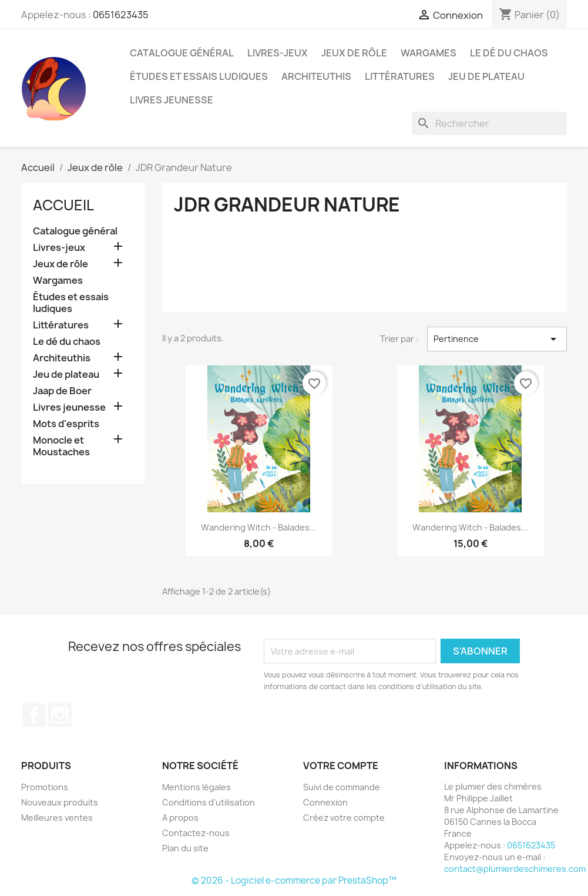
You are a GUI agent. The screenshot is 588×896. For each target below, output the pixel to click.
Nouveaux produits (60, 802)
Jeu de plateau (486, 76)
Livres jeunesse (172, 100)
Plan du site (185, 848)
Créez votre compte (344, 818)
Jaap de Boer (62, 391)
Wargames (429, 53)
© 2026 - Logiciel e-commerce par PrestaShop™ (294, 880)
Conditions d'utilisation (209, 802)
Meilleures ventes (57, 818)
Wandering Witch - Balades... (259, 527)
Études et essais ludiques (199, 76)
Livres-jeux (278, 53)
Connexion (325, 802)
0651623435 (121, 15)
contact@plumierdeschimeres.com (515, 869)
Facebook (34, 715)
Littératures (400, 76)
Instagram (60, 715)
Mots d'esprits (66, 424)
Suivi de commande (342, 787)
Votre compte (341, 766)
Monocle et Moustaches (61, 446)
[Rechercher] (489, 123)
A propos (180, 818)
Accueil (63, 205)
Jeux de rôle (354, 53)
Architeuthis (316, 76)
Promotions (45, 787)
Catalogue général (182, 53)
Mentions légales (196, 787)
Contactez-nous (196, 833)
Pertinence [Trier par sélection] (497, 339)
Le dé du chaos (509, 53)
